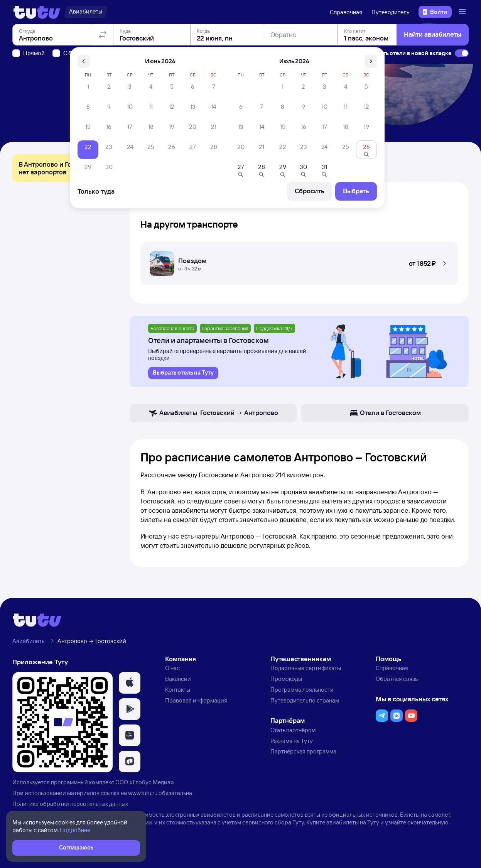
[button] (299, 261)
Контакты (178, 690)
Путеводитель (390, 12)
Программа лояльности (302, 690)
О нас (172, 668)
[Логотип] (37, 12)
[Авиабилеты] (86, 12)
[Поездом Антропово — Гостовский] (299, 261)
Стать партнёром (293, 730)
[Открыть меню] (463, 12)
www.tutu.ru (143, 793)
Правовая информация (196, 700)
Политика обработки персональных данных (70, 804)
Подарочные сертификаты (306, 668)
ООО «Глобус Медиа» (145, 782)
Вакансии (178, 679)
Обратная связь (397, 679)
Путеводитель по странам (305, 700)
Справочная (346, 12)
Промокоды (286, 679)
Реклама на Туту (292, 741)
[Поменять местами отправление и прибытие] (103, 79)
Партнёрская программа (303, 751)
